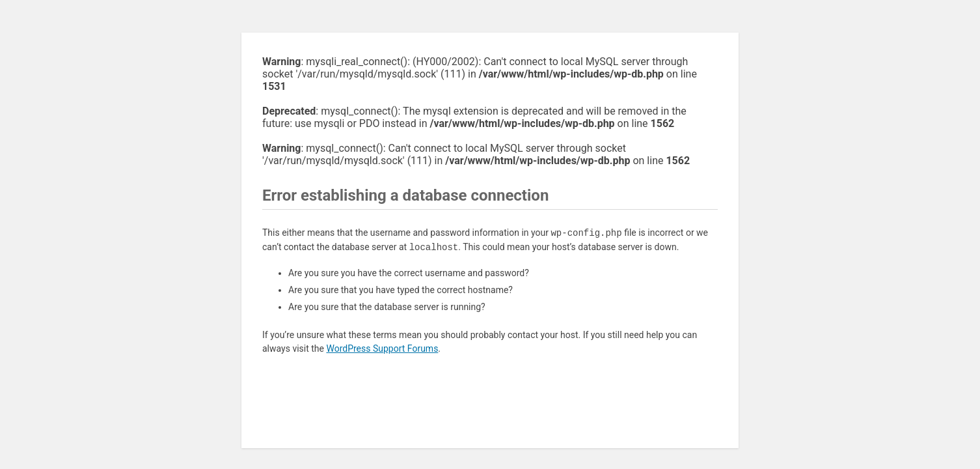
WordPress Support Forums (382, 348)
